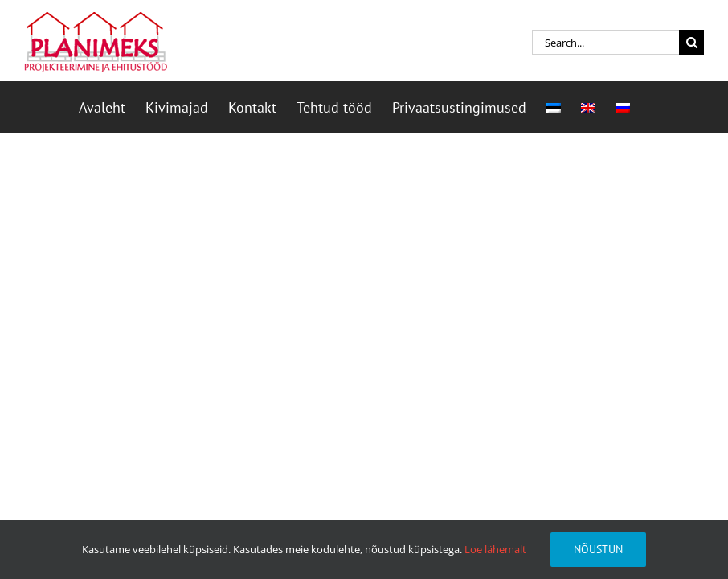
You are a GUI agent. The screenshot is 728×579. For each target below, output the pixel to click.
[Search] (691, 42)
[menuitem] (554, 107)
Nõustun (598, 549)
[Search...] (605, 42)
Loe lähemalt (495, 549)
